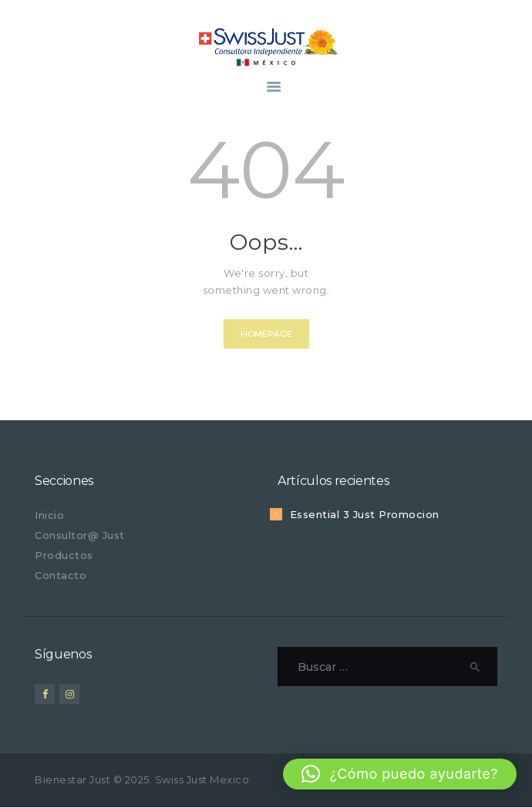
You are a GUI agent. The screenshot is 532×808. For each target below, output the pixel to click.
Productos (64, 555)
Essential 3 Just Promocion (365, 514)
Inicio (49, 515)
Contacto (61, 575)
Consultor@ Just (80, 535)
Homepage (266, 334)
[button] (400, 774)
